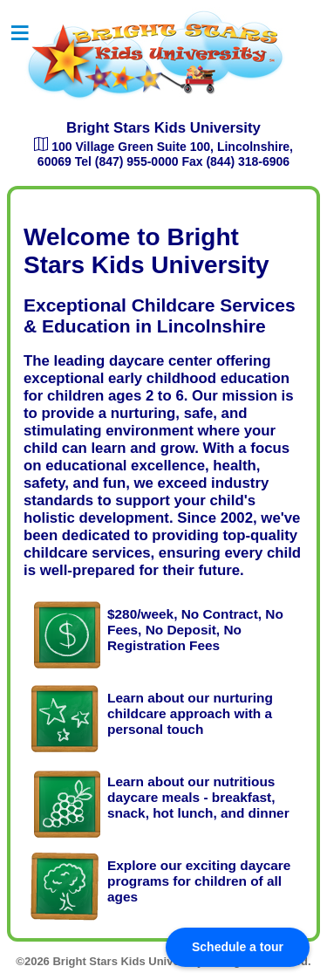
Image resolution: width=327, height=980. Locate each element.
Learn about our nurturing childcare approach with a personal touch (190, 713)
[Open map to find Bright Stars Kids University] (43, 146)
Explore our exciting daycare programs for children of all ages (199, 881)
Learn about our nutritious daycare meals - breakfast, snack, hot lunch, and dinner (198, 797)
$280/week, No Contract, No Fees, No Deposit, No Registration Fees (195, 630)
